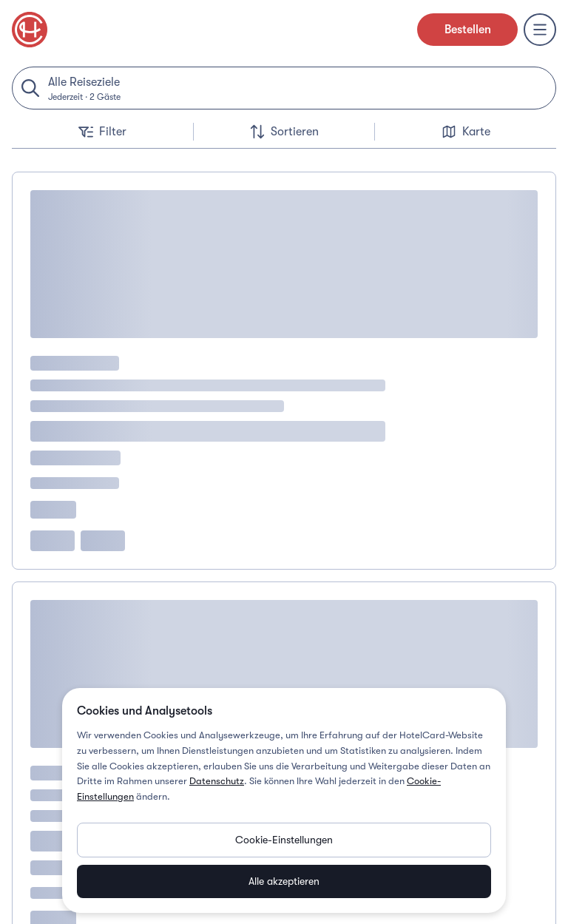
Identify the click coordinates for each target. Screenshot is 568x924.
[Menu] (540, 30)
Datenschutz (217, 781)
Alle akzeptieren (284, 881)
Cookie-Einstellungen (284, 840)
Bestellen (468, 30)
